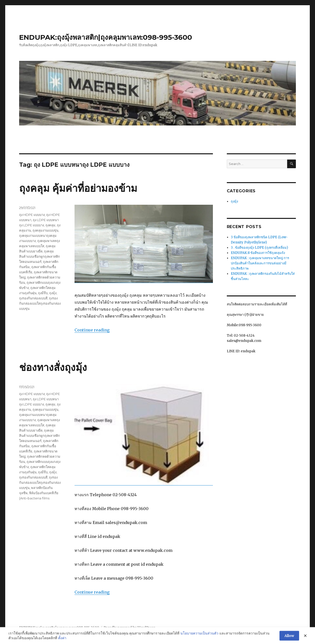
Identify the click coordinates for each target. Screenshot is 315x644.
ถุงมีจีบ (43, 293)
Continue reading (92, 330)
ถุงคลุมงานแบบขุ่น (45, 230)
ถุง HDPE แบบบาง (32, 215)
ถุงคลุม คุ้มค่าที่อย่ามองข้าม (78, 188)
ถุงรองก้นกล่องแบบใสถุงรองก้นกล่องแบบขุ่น (40, 303)
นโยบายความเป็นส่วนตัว (199, 641)
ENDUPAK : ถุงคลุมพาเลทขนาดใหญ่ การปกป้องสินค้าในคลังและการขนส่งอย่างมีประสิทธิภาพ (260, 263)
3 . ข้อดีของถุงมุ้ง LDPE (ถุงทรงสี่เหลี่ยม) (259, 248)
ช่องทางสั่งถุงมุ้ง (53, 367)
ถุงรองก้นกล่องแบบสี (33, 298)
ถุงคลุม (50, 225)
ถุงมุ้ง (53, 293)
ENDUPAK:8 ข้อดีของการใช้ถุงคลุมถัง (258, 253)
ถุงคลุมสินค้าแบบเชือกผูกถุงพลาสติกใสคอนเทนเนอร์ (39, 256)
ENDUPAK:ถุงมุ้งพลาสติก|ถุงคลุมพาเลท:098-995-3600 (106, 37)
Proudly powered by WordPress (129, 628)
